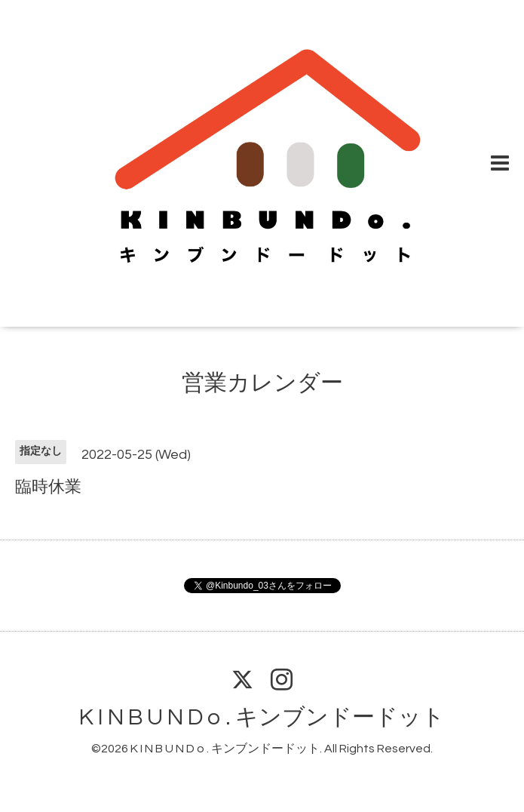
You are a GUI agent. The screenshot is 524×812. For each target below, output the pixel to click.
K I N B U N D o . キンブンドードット (262, 717)
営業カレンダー (262, 383)
